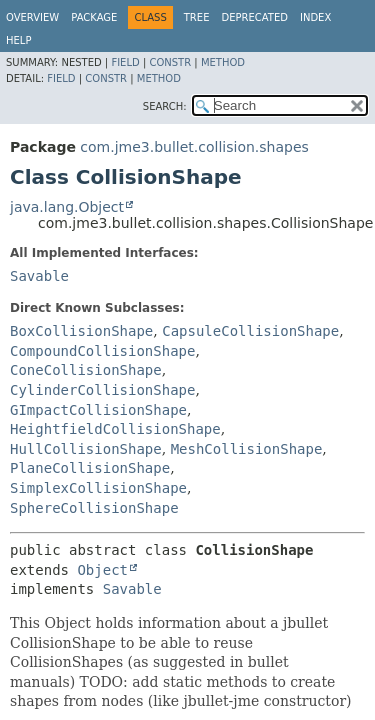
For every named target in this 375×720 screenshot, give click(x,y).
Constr (170, 62)
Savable (39, 276)
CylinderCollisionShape (102, 390)
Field (125, 62)
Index (315, 17)
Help (18, 40)
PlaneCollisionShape (90, 468)
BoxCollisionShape (81, 331)
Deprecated (254, 17)
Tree (197, 17)
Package (94, 17)
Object (102, 570)
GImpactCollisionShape (98, 410)
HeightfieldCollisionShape (115, 429)
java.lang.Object (67, 207)
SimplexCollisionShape (98, 488)
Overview (32, 17)
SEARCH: (165, 106)
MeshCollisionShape (247, 449)
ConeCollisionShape (86, 370)
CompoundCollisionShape (102, 351)
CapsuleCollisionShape (250, 331)
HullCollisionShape (86, 449)
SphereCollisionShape (94, 508)
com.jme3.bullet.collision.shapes (194, 147)
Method (223, 62)
